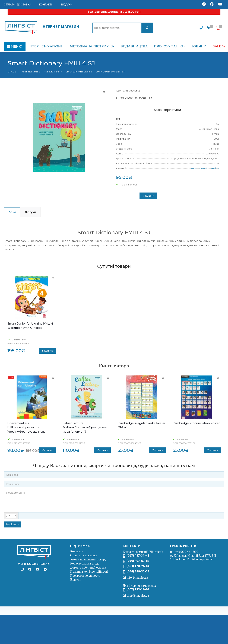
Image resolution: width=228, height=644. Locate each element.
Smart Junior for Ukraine (205, 168)
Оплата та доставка (84, 555)
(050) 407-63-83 (138, 561)
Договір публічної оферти (88, 567)
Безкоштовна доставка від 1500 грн (114, 12)
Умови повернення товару (88, 559)
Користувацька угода (85, 563)
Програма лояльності (85, 576)
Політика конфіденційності (89, 572)
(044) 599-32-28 (138, 572)
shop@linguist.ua (138, 596)
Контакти (77, 551)
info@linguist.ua (137, 578)
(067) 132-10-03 (138, 590)
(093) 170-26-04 (138, 566)
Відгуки (76, 580)
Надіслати (13, 524)
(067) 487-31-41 (138, 556)
